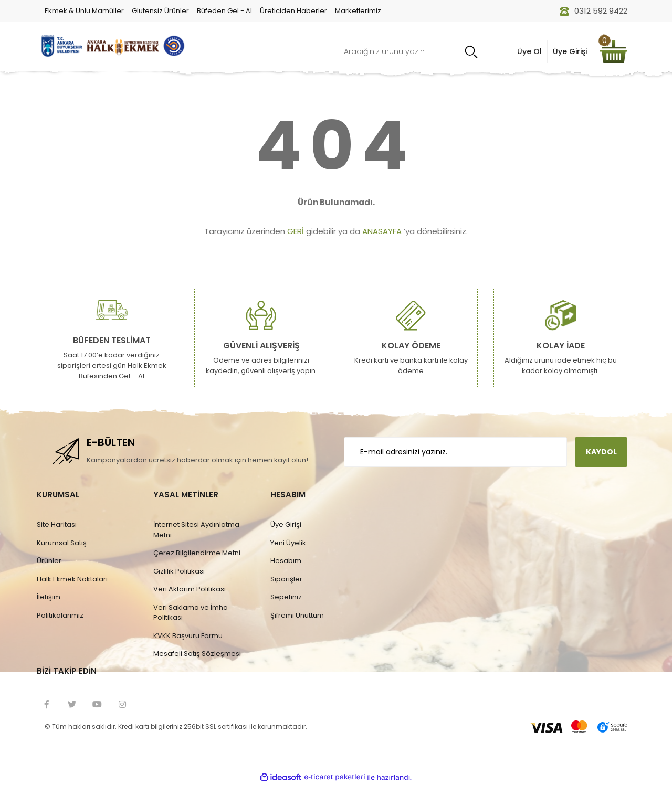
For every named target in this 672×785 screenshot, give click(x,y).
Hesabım (286, 561)
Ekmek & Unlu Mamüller (84, 11)
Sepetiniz (286, 597)
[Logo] (112, 46)
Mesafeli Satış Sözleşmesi (197, 654)
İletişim (49, 597)
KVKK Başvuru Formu (188, 636)
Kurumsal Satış (62, 543)
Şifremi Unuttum (297, 615)
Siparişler (286, 579)
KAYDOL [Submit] (601, 452)
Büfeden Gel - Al (224, 11)
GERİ (296, 231)
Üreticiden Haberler (293, 11)
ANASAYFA (382, 231)
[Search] (411, 52)
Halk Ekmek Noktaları (72, 579)
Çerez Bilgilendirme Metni (197, 553)
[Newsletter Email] (455, 452)
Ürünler (49, 561)
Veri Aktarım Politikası (190, 589)
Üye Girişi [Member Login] (570, 51)
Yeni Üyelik (288, 543)
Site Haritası (57, 524)
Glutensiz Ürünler (160, 11)
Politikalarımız (60, 615)
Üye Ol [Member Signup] (529, 51)
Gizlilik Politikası (179, 571)
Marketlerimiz (358, 11)
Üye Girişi (286, 524)
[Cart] (614, 52)
